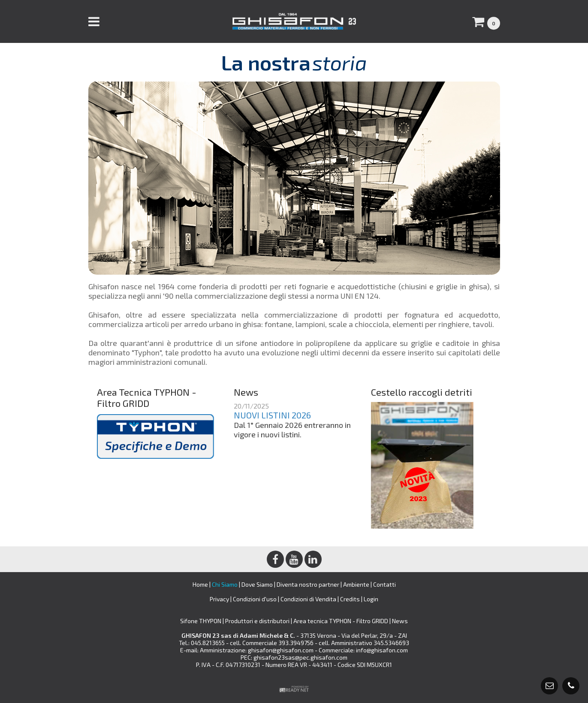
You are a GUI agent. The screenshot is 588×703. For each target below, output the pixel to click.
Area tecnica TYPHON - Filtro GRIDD (341, 621)
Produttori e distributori (258, 621)
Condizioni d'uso (255, 599)
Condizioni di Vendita (308, 599)
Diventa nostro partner (308, 584)
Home (200, 584)
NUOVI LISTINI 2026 (272, 415)
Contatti (384, 584)
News (400, 621)
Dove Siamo (257, 584)
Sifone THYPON (201, 621)
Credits (350, 599)
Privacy (219, 599)
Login (371, 599)
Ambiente (356, 584)
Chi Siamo (225, 584)
